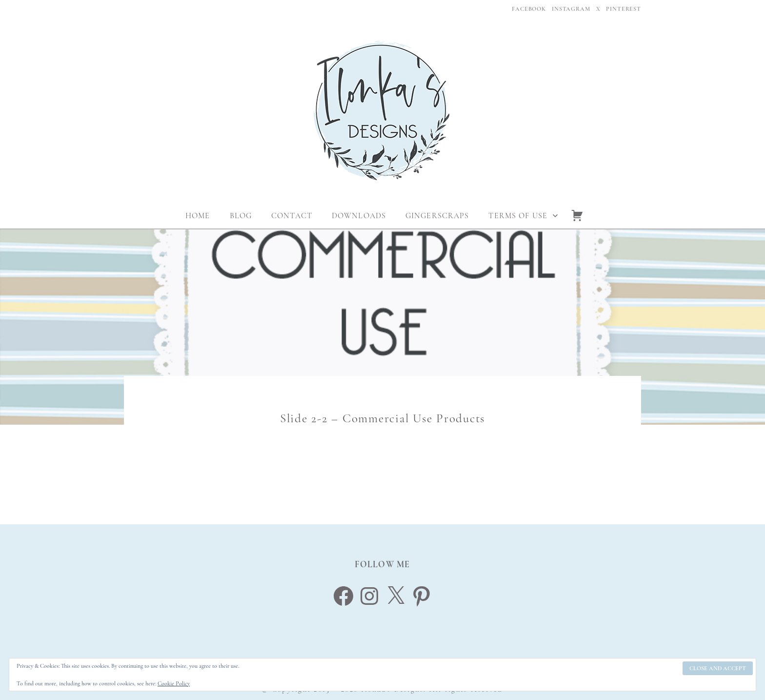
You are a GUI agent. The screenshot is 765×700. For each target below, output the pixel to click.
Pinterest (624, 9)
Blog (241, 216)
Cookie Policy (174, 683)
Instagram (571, 9)
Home (198, 216)
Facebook (529, 9)
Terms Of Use (518, 216)
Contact (292, 216)
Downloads (359, 216)
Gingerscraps (437, 216)
